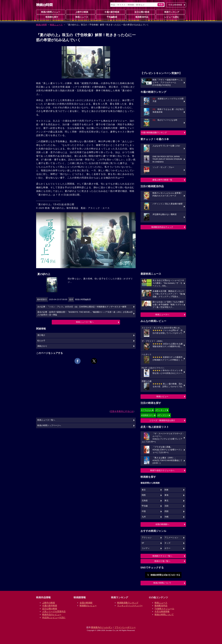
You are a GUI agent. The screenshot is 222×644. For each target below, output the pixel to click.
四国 (166, 511)
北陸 (166, 506)
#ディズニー (163, 415)
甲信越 (145, 506)
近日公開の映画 (141, 12)
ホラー (167, 548)
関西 (144, 495)
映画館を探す (51, 17)
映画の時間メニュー (51, 12)
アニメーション (171, 538)
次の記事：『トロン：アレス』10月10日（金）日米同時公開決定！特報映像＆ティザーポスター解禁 (82, 307)
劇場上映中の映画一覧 (162, 180)
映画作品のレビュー (52, 614)
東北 (166, 501)
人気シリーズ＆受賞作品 (54, 611)
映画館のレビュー (88, 606)
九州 (144, 517)
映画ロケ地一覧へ (162, 561)
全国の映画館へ (162, 524)
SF (143, 543)
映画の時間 (41, 25)
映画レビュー (162, 396)
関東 (166, 490)
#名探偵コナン (148, 415)
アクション (147, 538)
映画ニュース (81, 17)
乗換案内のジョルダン (102, 627)
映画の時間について (162, 583)
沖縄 (166, 517)
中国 (144, 511)
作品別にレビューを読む (54, 618)
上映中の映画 (81, 12)
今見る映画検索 (175, 5)
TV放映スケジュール (164, 609)
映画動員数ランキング (128, 603)
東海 (166, 495)
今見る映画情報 (162, 611)
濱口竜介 (41, 335)
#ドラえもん (147, 410)
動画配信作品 (141, 17)
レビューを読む (171, 17)
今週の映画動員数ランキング (154, 133)
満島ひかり (42, 346)
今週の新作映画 (111, 12)
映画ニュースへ (162, 315)
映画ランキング (171, 12)
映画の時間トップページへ (49, 425)
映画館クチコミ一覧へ (162, 556)
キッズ (167, 543)
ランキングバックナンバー (130, 606)
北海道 (145, 501)
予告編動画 (111, 17)
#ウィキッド (161, 410)
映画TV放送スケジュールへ (162, 470)
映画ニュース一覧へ (85, 322)
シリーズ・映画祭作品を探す (162, 420)
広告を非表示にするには (122, 411)
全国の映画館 (86, 603)
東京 (144, 490)
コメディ (146, 548)
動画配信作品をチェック (162, 227)
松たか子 (41, 341)
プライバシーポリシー (125, 627)
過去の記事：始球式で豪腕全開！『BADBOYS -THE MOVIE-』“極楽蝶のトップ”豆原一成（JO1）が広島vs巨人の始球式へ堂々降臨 (85, 313)
